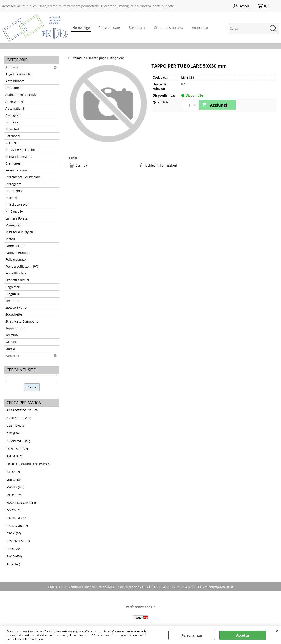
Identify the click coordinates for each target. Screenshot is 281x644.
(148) (13, 564)
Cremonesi (13, 163)
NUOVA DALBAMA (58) (21, 503)
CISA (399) (13, 433)
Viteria (10, 349)
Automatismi (15, 109)
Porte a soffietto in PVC (22, 267)
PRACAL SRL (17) (17, 526)
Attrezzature (15, 102)
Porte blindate (109, 27)
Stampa (81, 165)
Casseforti (13, 129)
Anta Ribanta (15, 81)
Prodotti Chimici (17, 280)
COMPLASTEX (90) (18, 441)
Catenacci (13, 136)
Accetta (243, 635)
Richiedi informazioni (161, 165)
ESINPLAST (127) (17, 449)
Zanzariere (13, 356)
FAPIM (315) (14, 456)
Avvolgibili (13, 115)
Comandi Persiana (19, 157)
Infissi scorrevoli (17, 205)
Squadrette (14, 314)
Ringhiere (13, 294)
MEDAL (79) (14, 495)
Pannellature (15, 246)
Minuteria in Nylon (19, 232)
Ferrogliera (14, 184)
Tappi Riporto (15, 328)
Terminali (13, 335)
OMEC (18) (13, 510)
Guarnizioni (14, 191)
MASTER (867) (15, 487)
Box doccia (137, 27)
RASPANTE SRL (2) (18, 541)
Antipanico (200, 27)
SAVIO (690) (14, 556)
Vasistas (11, 342)
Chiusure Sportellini (20, 150)
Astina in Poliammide (21, 95)
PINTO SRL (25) (16, 518)
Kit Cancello (14, 212)
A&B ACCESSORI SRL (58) (23, 410)
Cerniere (12, 143)
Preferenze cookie (141, 607)
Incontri (11, 198)
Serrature (13, 301)
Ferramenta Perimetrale (23, 177)
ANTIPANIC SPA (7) (19, 418)
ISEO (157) (13, 472)
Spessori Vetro (16, 308)
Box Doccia (13, 122)
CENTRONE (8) (16, 426)
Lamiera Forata (16, 218)
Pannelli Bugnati (18, 253)
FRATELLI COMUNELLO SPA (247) (28, 464)
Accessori (12, 67)
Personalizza (192, 635)
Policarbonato (16, 259)
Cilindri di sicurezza (168, 27)
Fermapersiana (17, 170)
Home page (81, 27)
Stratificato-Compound (22, 321)
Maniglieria (14, 225)
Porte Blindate (16, 273)
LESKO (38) (14, 479)
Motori (10, 239)
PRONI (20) (14, 533)
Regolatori (13, 287)
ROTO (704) (14, 549)
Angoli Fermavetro (19, 74)
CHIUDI (277, 631)
